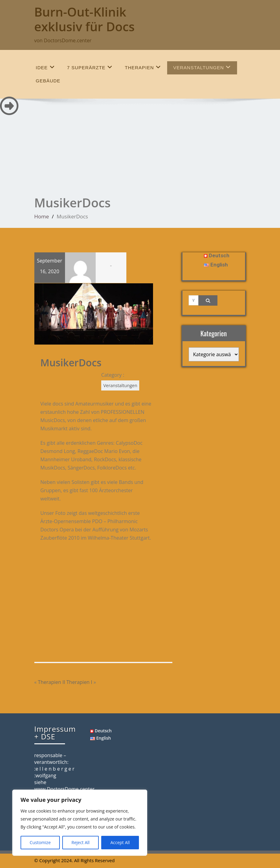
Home (42, 216)
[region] (80, 823)
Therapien (143, 67)
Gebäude (48, 81)
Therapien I (79, 682)
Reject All (81, 842)
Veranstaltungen (202, 67)
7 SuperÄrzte (90, 67)
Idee (45, 67)
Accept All (120, 842)
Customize (40, 842)
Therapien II (52, 682)
